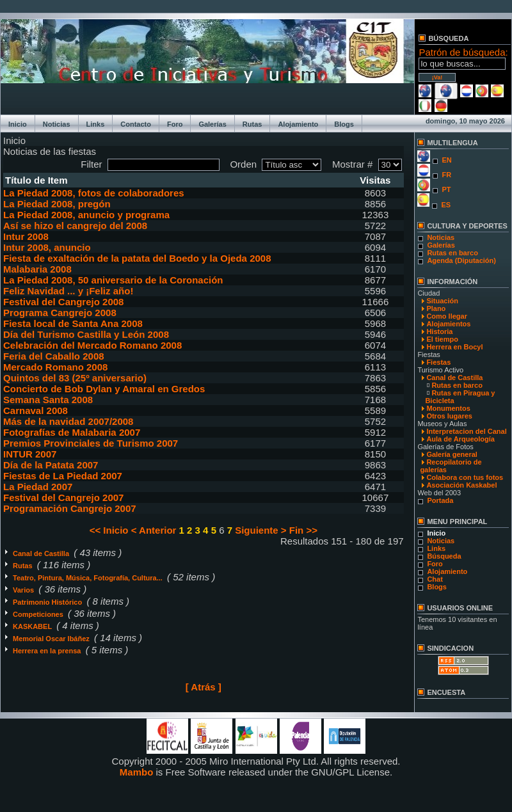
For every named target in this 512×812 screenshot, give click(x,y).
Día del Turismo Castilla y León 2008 (86, 334)
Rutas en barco (452, 253)
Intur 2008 (26, 236)
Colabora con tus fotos (465, 477)
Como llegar (447, 316)
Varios (24, 590)
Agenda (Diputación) (461, 260)
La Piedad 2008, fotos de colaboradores (94, 193)
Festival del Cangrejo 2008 (63, 302)
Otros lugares (449, 416)
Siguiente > (260, 530)
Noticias (57, 124)
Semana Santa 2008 (48, 400)
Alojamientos (448, 324)
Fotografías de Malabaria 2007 (72, 432)
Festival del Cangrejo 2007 (63, 498)
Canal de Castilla (42, 553)
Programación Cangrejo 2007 (70, 508)
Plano (436, 308)
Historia (439, 331)
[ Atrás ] (204, 687)
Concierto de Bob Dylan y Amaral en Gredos (104, 389)
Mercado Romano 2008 (55, 367)
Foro (175, 124)
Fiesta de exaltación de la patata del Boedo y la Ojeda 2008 (137, 258)
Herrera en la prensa (48, 651)
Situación (442, 301)
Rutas (252, 124)
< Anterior (154, 530)
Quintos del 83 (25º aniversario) (75, 378)
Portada (440, 500)
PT (446, 189)
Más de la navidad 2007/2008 (68, 421)
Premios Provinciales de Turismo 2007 (91, 443)
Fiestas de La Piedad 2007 (63, 476)
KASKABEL (33, 626)
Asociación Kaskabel (461, 485)
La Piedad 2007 (38, 487)
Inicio (18, 124)
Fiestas (438, 362)
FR (446, 175)
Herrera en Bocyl (454, 347)
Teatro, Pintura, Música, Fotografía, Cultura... (89, 578)
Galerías (212, 124)
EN (446, 160)
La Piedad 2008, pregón (57, 204)
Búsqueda (444, 556)
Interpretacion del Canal (466, 431)
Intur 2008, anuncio (47, 247)
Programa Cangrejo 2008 (60, 313)
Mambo (137, 772)
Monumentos (448, 408)
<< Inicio (109, 530)
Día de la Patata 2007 (51, 465)
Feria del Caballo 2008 (54, 356)
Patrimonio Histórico (48, 602)
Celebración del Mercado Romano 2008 (92, 345)
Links (96, 124)
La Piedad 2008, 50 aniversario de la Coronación (113, 280)
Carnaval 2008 (36, 410)
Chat (435, 579)
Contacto (136, 124)
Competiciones (39, 614)
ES (446, 205)
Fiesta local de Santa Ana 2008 (73, 323)
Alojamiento (298, 124)
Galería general (452, 454)
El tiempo (442, 339)
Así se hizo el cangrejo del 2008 (75, 226)
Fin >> (303, 530)
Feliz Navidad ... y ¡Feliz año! (68, 291)
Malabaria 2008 (37, 269)
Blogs (344, 124)
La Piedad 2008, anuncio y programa (86, 215)
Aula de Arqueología (460, 439)
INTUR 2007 (30, 454)
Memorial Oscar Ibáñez (52, 639)
